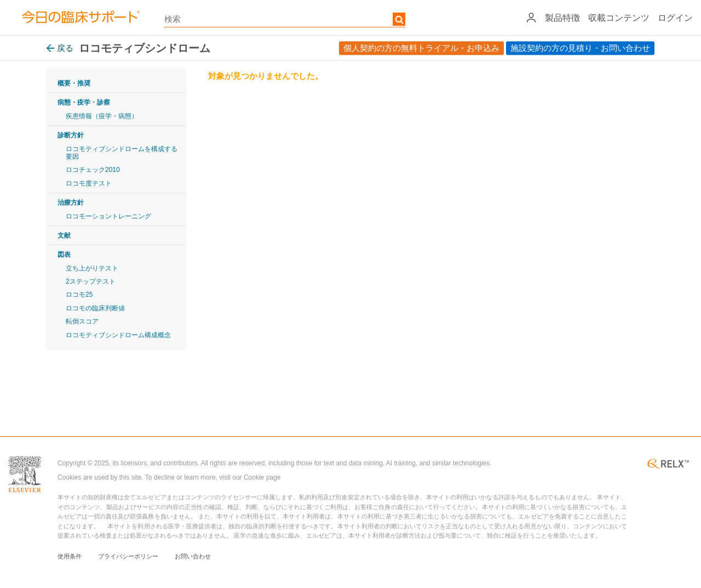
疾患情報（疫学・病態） (102, 116)
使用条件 (70, 556)
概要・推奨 (74, 83)
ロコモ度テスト (89, 183)
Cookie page (262, 477)
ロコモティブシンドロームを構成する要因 (122, 153)
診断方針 (71, 135)
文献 (64, 235)
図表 (64, 255)
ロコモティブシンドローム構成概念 (118, 335)
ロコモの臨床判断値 (95, 308)
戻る (60, 48)
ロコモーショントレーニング (108, 216)
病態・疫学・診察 (84, 102)
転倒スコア (82, 321)
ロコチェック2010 (93, 170)
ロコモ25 (79, 295)
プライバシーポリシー (128, 556)
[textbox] (285, 19)
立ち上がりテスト (92, 268)
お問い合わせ (193, 556)
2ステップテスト (91, 281)
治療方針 (71, 203)
